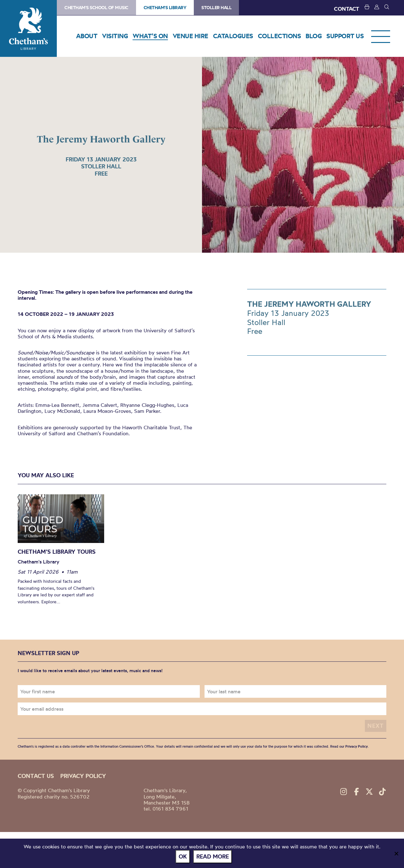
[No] (396, 853)
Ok (183, 856)
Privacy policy (83, 776)
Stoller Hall (216, 8)
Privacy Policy (356, 746)
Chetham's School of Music (96, 8)
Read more (213, 856)
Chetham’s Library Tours (57, 552)
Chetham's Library (28, 28)
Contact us (36, 776)
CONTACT (347, 9)
